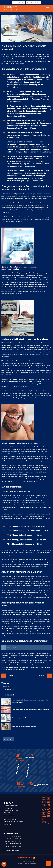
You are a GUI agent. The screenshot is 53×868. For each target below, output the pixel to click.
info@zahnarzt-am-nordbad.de (13, 822)
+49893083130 (11, 819)
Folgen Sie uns (26, 858)
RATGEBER (7, 687)
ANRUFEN (20, 2)
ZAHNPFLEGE (9, 739)
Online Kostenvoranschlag (12, 850)
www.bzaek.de (12, 648)
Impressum (21, 863)
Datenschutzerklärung (30, 863)
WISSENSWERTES (9, 689)
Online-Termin (35, 2)
